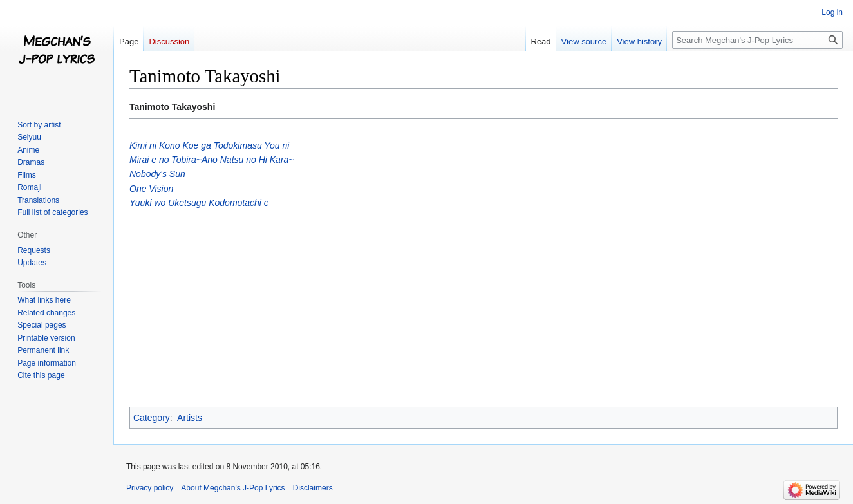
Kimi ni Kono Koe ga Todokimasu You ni (209, 145)
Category (152, 418)
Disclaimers (313, 488)
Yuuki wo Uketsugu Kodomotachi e (199, 203)
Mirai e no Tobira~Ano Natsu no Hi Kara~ (212, 160)
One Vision (151, 189)
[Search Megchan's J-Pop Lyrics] (757, 40)
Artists (190, 418)
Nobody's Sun (157, 174)
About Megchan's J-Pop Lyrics (233, 488)
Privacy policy (150, 488)
